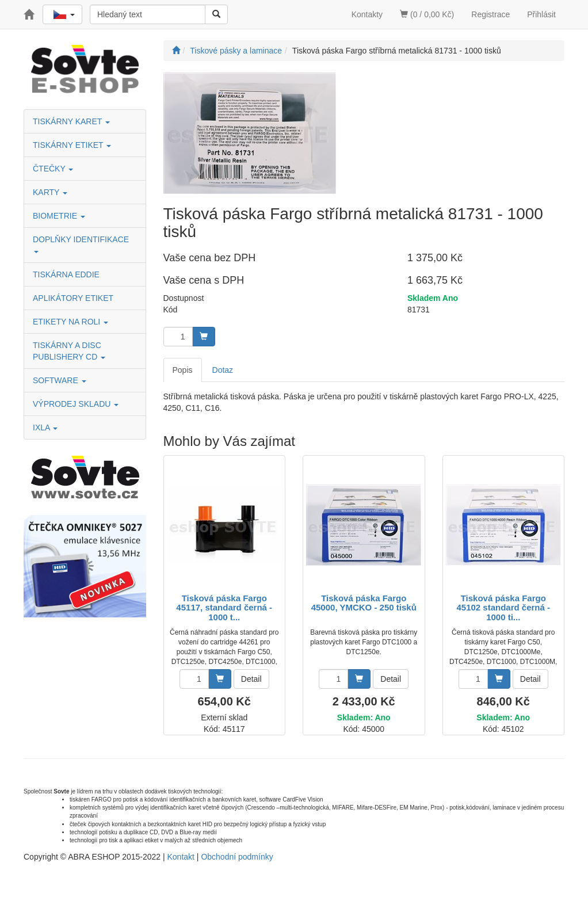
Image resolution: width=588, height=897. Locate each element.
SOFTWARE (60, 380)
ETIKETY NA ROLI (70, 322)
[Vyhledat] (216, 14)
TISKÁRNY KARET (71, 121)
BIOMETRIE (59, 216)
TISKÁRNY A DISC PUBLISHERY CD (69, 351)
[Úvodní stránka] (176, 51)
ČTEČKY (53, 169)
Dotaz (223, 370)
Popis (183, 370)
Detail (251, 679)
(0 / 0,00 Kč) (427, 14)
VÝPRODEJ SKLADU (76, 404)
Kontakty (367, 14)
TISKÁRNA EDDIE (66, 274)
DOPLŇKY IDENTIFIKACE (82, 244)
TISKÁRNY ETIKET (72, 145)
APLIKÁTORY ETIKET (73, 298)
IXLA (45, 427)
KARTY (50, 192)
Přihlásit (541, 14)
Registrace (490, 14)
